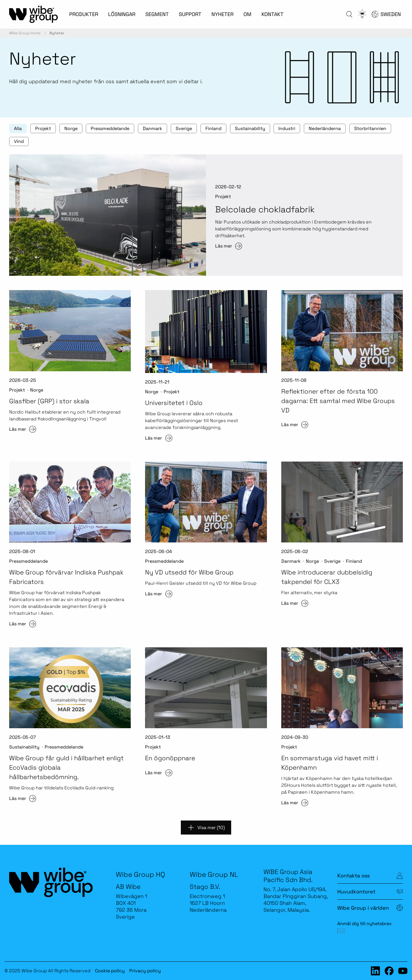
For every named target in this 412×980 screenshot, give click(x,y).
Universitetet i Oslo (174, 403)
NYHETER (222, 14)
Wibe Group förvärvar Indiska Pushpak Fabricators (66, 577)
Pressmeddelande (110, 128)
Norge (71, 128)
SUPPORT (190, 14)
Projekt (43, 128)
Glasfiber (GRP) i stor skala (49, 401)
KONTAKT (273, 14)
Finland (213, 128)
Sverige (184, 128)
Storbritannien (370, 128)
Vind (19, 141)
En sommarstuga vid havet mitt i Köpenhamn (330, 763)
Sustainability (250, 128)
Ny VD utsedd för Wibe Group (189, 572)
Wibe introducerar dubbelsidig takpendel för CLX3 (327, 577)
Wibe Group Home (25, 33)
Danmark (152, 128)
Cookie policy (110, 971)
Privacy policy (145, 971)
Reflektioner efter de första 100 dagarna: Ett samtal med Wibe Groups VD (338, 401)
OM (247, 14)
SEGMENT (157, 14)
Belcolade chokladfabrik (265, 209)
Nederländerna (325, 128)
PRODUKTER (84, 14)
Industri (287, 128)
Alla (18, 128)
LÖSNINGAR (122, 14)
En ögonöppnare (170, 758)
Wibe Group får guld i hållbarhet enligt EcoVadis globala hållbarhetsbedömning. (66, 767)
